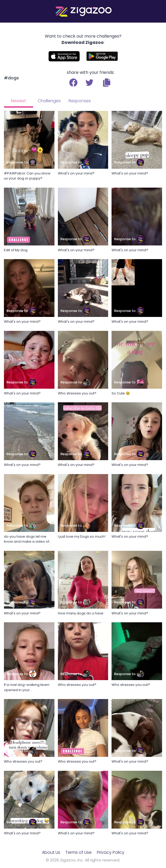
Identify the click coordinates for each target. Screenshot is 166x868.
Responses (80, 101)
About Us (51, 852)
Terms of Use (79, 852)
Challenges (49, 101)
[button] (107, 83)
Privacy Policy (111, 852)
